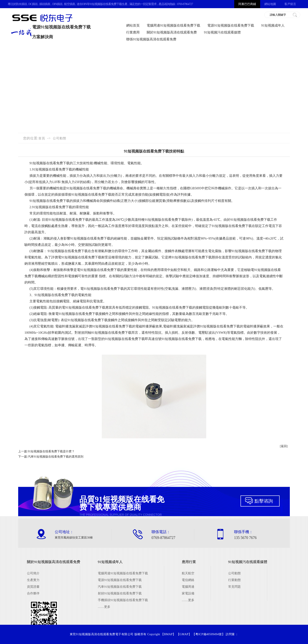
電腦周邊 (188, 587)
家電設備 (188, 593)
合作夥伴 (33, 593)
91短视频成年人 (273, 25)
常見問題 (234, 587)
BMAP (168, 634)
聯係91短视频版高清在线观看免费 (151, 39)
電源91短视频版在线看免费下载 (231, 25)
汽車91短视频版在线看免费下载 (120, 587)
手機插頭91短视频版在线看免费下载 (123, 600)
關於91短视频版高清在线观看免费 (172, 32)
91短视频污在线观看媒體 (222, 32)
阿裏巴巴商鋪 (247, 4)
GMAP (184, 634)
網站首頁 (133, 25)
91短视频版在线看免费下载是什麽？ (51, 451)
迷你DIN (82, 4)
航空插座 (70, 4)
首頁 (42, 138)
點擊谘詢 (264, 501)
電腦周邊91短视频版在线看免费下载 (173, 25)
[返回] (284, 446)
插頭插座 (45, 4)
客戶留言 (290, 4)
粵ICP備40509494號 (209, 634)
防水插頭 (21, 4)
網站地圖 (270, 4)
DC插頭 (33, 4)
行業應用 (133, 32)
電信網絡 (188, 580)
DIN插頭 (57, 4)
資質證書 (33, 587)
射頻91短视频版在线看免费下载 (120, 593)
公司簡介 (33, 573)
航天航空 (188, 573)
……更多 (104, 607)
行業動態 (234, 580)
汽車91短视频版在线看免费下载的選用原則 (56, 457)
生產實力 (33, 580)
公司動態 (60, 138)
